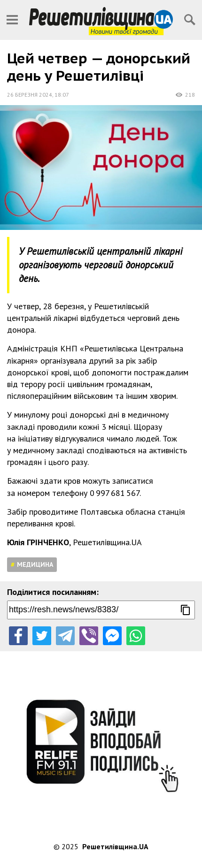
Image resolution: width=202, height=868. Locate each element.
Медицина (35, 564)
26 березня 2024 (30, 95)
